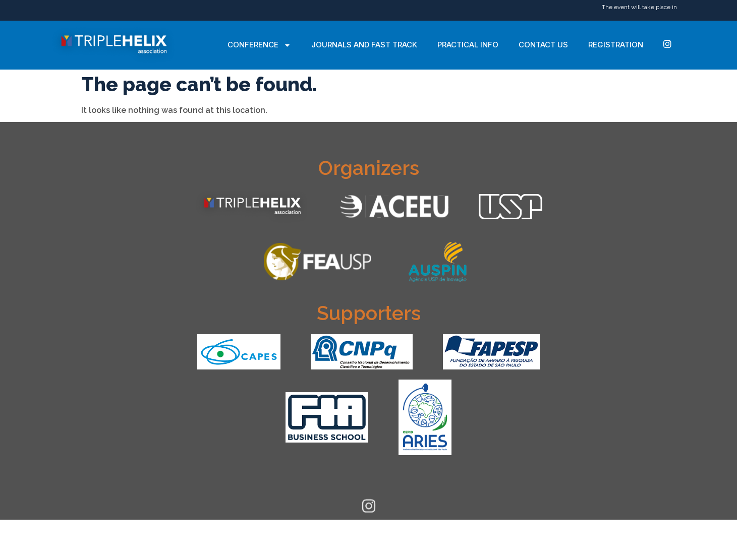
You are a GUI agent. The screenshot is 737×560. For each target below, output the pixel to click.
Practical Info (468, 45)
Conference (259, 45)
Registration (616, 45)
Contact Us (543, 45)
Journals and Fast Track (364, 45)
